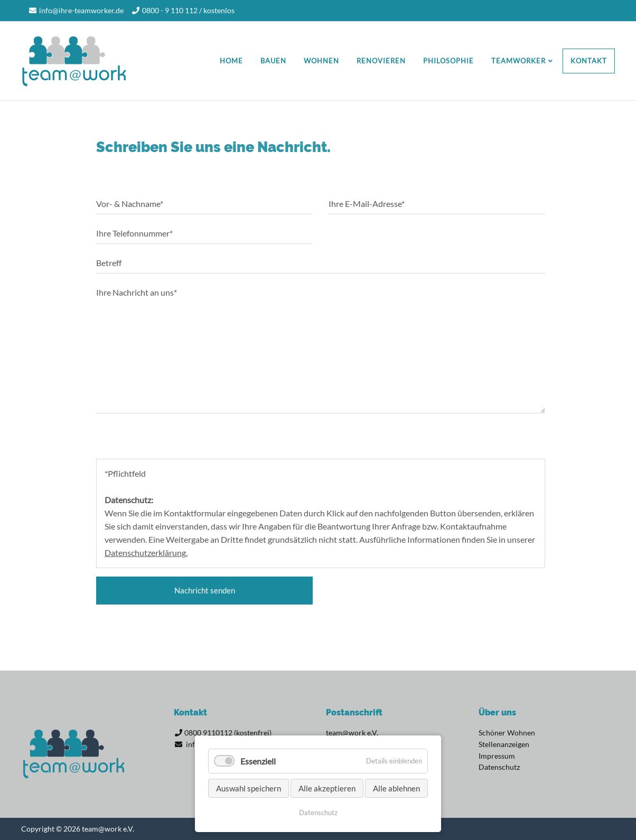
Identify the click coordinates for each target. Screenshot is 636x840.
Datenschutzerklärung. (146, 553)
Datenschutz (318, 813)
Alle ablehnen (396, 788)
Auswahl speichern (249, 788)
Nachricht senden (205, 590)
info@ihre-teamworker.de (81, 10)
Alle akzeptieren (327, 788)
